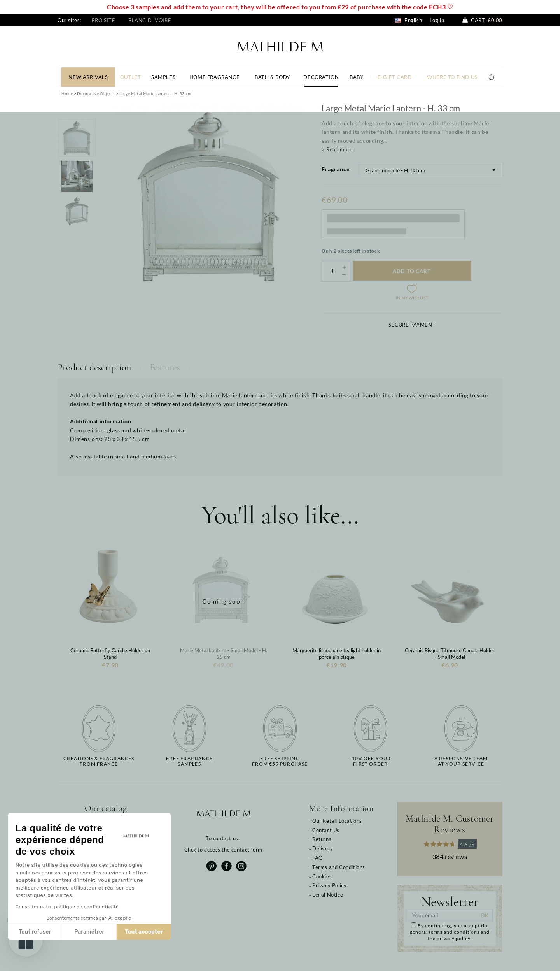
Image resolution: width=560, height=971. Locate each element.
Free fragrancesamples (189, 761)
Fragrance (336, 169)
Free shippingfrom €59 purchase (280, 761)
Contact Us (326, 830)
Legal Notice (328, 895)
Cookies (322, 876)
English (408, 20)
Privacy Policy (329, 885)
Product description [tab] (94, 368)
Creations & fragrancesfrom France (99, 761)
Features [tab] (165, 368)
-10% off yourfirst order (371, 761)
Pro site (104, 20)
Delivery (323, 848)
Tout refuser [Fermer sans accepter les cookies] (35, 932)
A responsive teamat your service (461, 761)
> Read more (337, 149)
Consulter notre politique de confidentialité (67, 907)
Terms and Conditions (339, 867)
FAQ (318, 858)
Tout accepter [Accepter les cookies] (144, 932)
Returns (322, 839)
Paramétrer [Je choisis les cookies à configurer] (89, 932)
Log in (437, 20)
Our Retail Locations (337, 821)
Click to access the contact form (223, 850)
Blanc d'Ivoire (150, 20)
